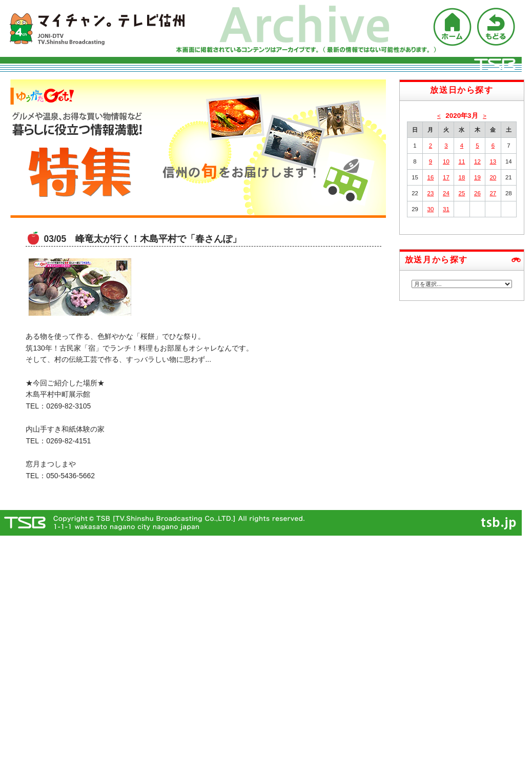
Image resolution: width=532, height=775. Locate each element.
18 (462, 177)
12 (477, 161)
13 (493, 161)
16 (431, 177)
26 (477, 193)
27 (493, 193)
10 (446, 161)
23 (431, 193)
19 (477, 177)
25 (462, 193)
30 (431, 209)
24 (446, 193)
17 (446, 177)
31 (446, 209)
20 (493, 177)
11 (462, 161)
